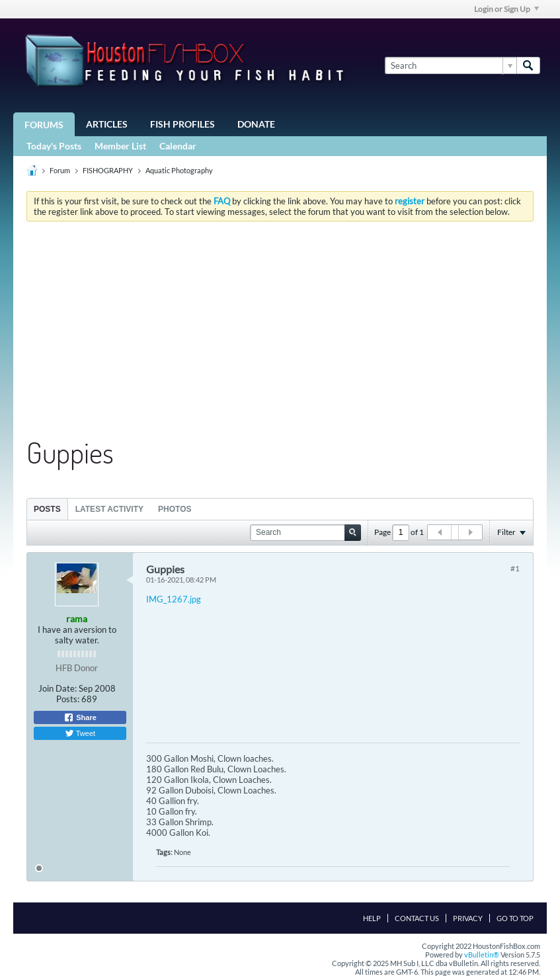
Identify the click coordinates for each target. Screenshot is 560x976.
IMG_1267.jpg (174, 599)
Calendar (178, 146)
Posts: (68, 699)
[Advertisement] (280, 331)
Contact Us (417, 918)
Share (80, 717)
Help (372, 918)
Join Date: (58, 688)
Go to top (515, 918)
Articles (107, 124)
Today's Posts (54, 146)
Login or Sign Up (506, 9)
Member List (120, 146)
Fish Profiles (182, 124)
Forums (44, 125)
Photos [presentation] (175, 509)
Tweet (80, 733)
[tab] (47, 509)
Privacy (468, 918)
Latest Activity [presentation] (109, 509)
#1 (515, 568)
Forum (60, 170)
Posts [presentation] (47, 509)
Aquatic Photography (179, 170)
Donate (256, 124)
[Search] (451, 65)
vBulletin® (482, 955)
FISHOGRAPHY (108, 170)
